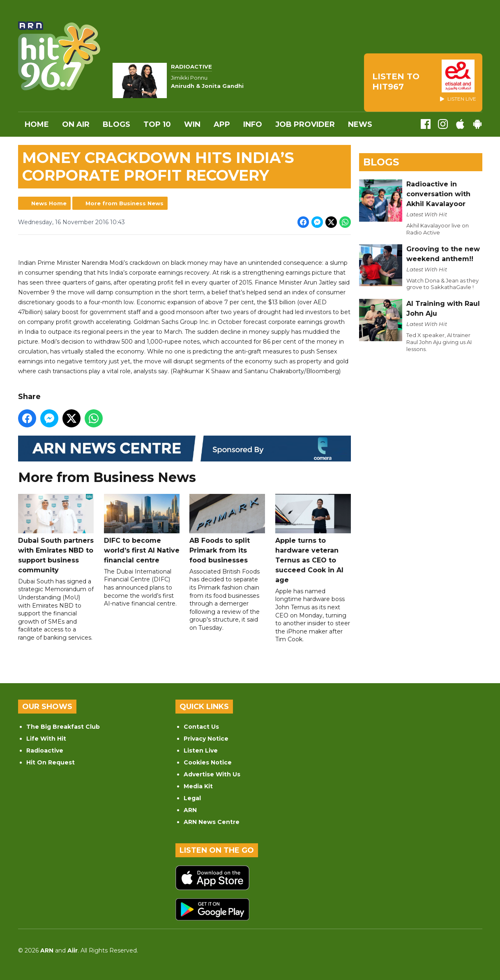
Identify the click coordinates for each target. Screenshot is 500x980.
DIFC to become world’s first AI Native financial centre (141, 529)
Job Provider (305, 124)
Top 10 (157, 124)
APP (222, 124)
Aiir (73, 950)
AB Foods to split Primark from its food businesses (227, 529)
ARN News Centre (212, 822)
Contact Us (201, 727)
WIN (192, 124)
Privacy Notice (206, 739)
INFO (253, 124)
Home (37, 124)
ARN (190, 810)
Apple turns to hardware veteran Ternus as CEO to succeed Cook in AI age (313, 539)
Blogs (116, 124)
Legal (192, 798)
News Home (49, 203)
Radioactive (45, 750)
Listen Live (201, 750)
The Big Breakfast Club (63, 727)
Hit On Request (51, 762)
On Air (76, 124)
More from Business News (124, 203)
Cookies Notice (208, 762)
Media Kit (198, 786)
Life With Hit (46, 739)
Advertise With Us (212, 774)
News (360, 124)
